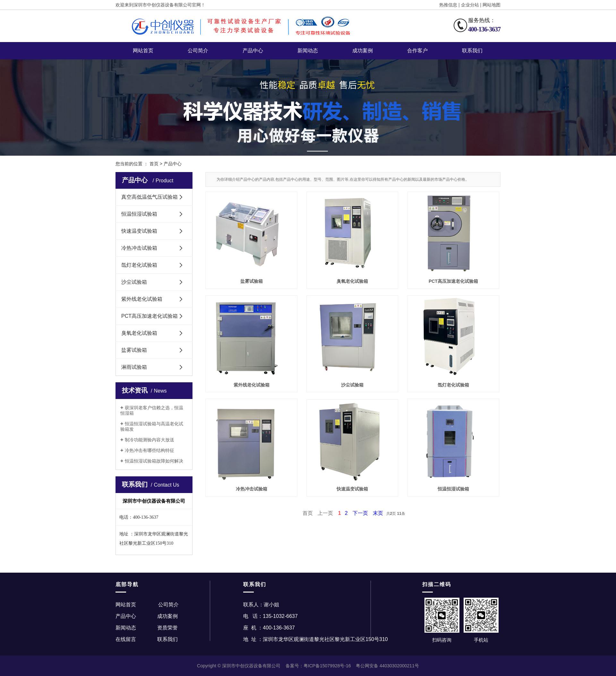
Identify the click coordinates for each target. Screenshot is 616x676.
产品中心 (253, 51)
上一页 (325, 513)
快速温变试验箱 (139, 231)
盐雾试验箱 (134, 350)
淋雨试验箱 (134, 367)
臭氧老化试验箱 (139, 333)
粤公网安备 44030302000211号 (387, 666)
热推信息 (448, 5)
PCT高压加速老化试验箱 (150, 316)
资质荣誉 (167, 628)
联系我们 (472, 51)
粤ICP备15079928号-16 (327, 666)
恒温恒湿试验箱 (139, 214)
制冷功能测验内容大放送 (150, 440)
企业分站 (470, 5)
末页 (378, 513)
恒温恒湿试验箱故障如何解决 (154, 461)
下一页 (360, 513)
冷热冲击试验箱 (139, 248)
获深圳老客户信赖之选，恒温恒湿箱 (152, 410)
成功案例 (363, 51)
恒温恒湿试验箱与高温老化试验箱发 (152, 426)
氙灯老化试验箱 (139, 265)
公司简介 (198, 51)
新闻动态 (308, 51)
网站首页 (143, 51)
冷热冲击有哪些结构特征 (150, 450)
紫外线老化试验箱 (142, 299)
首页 (154, 164)
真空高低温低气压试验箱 (150, 197)
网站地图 (492, 5)
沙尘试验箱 (134, 282)
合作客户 (417, 51)
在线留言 (126, 639)
